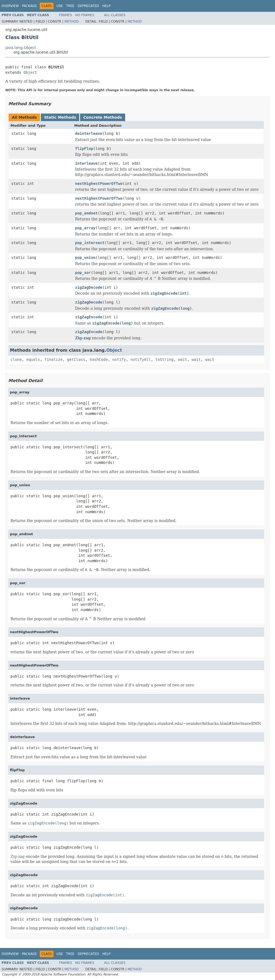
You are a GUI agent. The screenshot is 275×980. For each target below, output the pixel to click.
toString (164, 359)
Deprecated (88, 6)
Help (106, 6)
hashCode (99, 359)
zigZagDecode (89, 287)
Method (72, 22)
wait (183, 359)
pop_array (85, 228)
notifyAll (141, 359)
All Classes (115, 15)
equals (33, 359)
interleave (86, 163)
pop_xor (83, 273)
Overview (10, 6)
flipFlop (84, 149)
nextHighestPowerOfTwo (99, 184)
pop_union (85, 258)
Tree (70, 6)
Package (29, 6)
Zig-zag (83, 338)
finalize (53, 359)
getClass (76, 359)
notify (119, 359)
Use (60, 6)
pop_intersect (90, 243)
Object (30, 72)
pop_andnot (86, 213)
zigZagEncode (89, 317)
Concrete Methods (103, 117)
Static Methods (60, 117)
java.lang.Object (21, 48)
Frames (66, 15)
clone (16, 359)
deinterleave (89, 133)
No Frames (85, 15)
